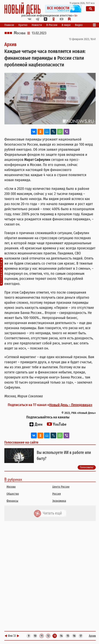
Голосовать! (87, 467)
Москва (20, 33)
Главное (9, 25)
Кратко (23, 25)
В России (52, 25)
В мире (66, 25)
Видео (79, 25)
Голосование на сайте (21, 442)
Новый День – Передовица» (71, 405)
